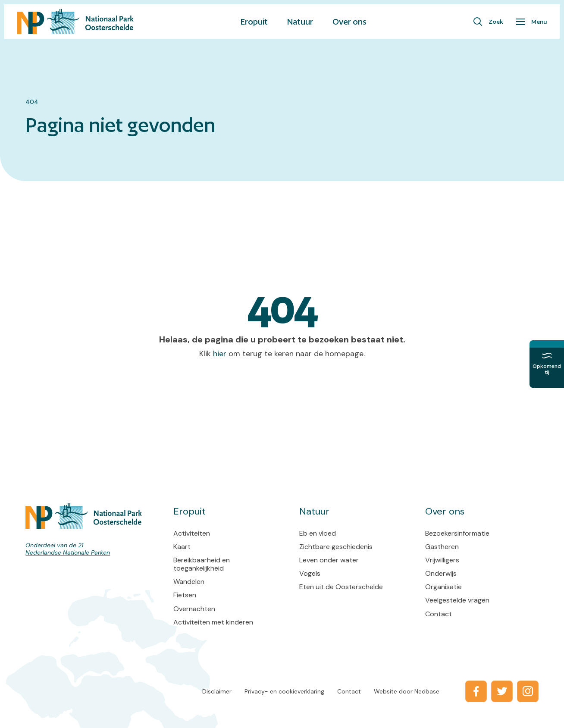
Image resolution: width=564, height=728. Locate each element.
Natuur (300, 22)
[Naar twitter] (502, 691)
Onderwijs (441, 573)
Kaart (182, 547)
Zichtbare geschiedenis (336, 547)
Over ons (349, 22)
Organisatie (443, 587)
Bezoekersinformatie (457, 533)
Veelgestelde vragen (457, 600)
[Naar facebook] (476, 691)
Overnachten (194, 609)
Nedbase (427, 691)
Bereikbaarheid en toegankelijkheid (202, 564)
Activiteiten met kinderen (213, 622)
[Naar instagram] (528, 691)
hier (220, 354)
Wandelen (189, 582)
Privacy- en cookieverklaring (284, 691)
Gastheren (442, 547)
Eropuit (254, 22)
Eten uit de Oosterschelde (341, 587)
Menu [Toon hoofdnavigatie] (539, 22)
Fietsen (185, 595)
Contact (439, 614)
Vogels (310, 573)
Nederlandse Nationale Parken (68, 552)
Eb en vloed (318, 533)
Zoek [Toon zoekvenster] (496, 22)
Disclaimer (217, 691)
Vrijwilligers (442, 560)
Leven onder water (329, 560)
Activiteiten (192, 533)
